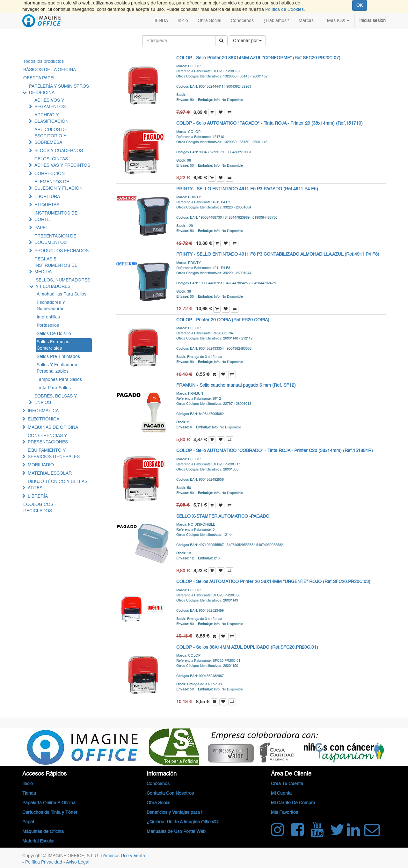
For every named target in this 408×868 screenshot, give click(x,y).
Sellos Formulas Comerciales (53, 345)
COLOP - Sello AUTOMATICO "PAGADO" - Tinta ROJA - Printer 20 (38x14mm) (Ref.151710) (270, 123)
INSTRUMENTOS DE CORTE (56, 216)
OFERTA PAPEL (40, 78)
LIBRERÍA (38, 496)
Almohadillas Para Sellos (62, 294)
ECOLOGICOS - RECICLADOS (40, 508)
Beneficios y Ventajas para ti (175, 813)
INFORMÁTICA (43, 411)
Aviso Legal (78, 862)
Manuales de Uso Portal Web (176, 832)
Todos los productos (44, 62)
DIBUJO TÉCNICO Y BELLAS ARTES (58, 485)
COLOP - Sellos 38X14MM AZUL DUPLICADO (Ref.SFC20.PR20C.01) (247, 647)
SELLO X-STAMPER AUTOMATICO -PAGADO (223, 516)
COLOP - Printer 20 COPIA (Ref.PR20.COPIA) (223, 320)
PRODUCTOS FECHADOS (62, 251)
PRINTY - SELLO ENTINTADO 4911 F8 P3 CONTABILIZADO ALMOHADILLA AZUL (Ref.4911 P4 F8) (278, 254)
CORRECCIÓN (50, 174)
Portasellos (48, 325)
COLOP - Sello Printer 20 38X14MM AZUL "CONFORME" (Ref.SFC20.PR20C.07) (258, 58)
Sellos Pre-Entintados (58, 357)
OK (360, 5)
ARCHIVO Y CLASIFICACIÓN (51, 118)
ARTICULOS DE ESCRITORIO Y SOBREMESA (51, 136)
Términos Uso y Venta (123, 856)
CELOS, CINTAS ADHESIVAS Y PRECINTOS (62, 162)
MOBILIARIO (41, 465)
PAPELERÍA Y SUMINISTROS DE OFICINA (59, 90)
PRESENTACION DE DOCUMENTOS (55, 239)
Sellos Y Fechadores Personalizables (58, 368)
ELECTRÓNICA (44, 419)
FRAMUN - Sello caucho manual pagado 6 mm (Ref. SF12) (236, 385)
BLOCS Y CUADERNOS (59, 151)
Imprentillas (48, 317)
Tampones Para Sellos (59, 380)
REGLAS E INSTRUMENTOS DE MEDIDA (56, 266)
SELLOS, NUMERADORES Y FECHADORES (63, 283)
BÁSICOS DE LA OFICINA (50, 70)
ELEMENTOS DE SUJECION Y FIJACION (58, 185)
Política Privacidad (44, 862)
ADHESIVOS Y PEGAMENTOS (50, 104)
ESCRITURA (47, 197)
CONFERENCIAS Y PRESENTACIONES (48, 439)
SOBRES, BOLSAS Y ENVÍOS (56, 399)
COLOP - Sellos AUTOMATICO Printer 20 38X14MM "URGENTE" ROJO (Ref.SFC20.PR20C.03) (273, 582)
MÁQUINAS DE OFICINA (53, 427)
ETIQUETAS (47, 205)
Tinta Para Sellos (54, 388)
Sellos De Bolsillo (54, 334)
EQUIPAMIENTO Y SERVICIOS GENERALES (54, 454)
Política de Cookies (284, 10)
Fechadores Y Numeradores (51, 306)
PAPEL (41, 228)
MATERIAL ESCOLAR (50, 473)
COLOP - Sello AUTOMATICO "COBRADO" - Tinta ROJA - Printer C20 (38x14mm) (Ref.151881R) (275, 451)
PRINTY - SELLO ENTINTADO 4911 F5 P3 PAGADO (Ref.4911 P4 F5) (247, 189)
